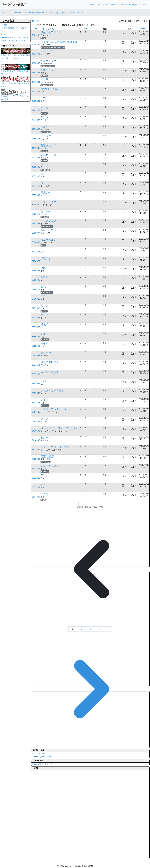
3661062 (36, 356)
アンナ (44, 475)
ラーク (44, 164)
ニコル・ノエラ (50, 372)
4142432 (36, 148)
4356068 (36, 63)
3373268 (36, 478)
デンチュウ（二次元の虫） (56, 447)
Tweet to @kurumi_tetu (42, 756)
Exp (85, 29)
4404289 (36, 45)
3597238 (36, 374)
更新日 (144, 29)
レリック (46, 136)
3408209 (36, 459)
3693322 (36, 327)
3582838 (36, 393)
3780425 (36, 280)
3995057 (36, 195)
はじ (43, 249)
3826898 (36, 242)
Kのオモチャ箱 (49, 89)
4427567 (36, 35)
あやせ (44, 76)
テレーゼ (46, 353)
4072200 (36, 176)
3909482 (36, 224)
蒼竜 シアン (48, 230)
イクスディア (48, 221)
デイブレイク (48, 202)
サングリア (47, 51)
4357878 (36, 54)
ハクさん (45, 340)
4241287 (36, 120)
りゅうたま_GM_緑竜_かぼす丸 (59, 42)
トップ (5, 12)
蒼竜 (43, 287)
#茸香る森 (45, 170)
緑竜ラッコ (47, 259)
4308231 (36, 101)
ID (36, 29)
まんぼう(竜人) (47, 85)
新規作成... (36, 21)
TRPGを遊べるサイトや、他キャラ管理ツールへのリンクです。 (15, 38)
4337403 (36, 92)
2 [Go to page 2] (82, 629)
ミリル (44, 108)
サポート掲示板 (38, 753)
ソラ (43, 296)
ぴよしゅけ (46, 132)
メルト (44, 334)
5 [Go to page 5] (108, 629)
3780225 (36, 290)
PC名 (52, 29)
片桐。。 (45, 472)
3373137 (36, 488)
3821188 (36, 252)
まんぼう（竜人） (48, 66)
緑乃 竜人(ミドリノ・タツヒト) (59, 428)
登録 (144, 4)
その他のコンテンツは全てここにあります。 (15, 95)
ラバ (43, 381)
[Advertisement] (43, 814)
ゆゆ (43, 268)
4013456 (36, 186)
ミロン (44, 494)
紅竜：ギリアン (50, 466)
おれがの (46, 211)
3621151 (36, 365)
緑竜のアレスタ (50, 362)
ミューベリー (48, 61)
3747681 (36, 318)
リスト (80, 12)
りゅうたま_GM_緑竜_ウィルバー (53, 47)
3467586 (36, 412)
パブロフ (45, 406)
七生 (43, 500)
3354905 (36, 497)
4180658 (36, 139)
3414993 (36, 440)
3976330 (36, 205)
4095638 (36, 167)
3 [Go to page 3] (91, 629)
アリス (44, 419)
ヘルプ (106, 4)
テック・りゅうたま (52, 390)
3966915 (36, 214)
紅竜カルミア (48, 155)
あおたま (46, 438)
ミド (43, 485)
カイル (44, 343)
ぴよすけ (46, 127)
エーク (44, 315)
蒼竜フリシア (48, 70)
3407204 (36, 469)
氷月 (43, 183)
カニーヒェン (48, 240)
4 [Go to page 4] (99, 629)
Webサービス (18, 12)
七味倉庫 (45, 217)
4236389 (36, 129)
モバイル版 (95, 4)
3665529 (36, 346)
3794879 (36, 261)
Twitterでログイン (131, 4)
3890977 (36, 233)
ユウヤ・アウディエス (54, 409)
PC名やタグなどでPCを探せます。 (14, 28)
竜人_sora (46, 193)
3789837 (36, 271)
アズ (43, 174)
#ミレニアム (46, 462)
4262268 (36, 110)
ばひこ (44, 113)
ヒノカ (44, 306)
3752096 (36, 308)
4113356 (36, 158)
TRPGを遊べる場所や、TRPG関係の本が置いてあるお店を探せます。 (15, 56)
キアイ (44, 277)
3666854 (36, 337)
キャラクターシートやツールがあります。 (15, 83)
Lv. (80, 29)
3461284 (36, 422)
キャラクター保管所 (14, 4)
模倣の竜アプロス (51, 32)
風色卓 (44, 325)
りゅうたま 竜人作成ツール (61, 12)
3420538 (36, 431)
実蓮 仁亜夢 (47, 456)
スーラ (44, 117)
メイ (43, 400)
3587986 (36, 384)
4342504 (36, 82)
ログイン (115, 4)
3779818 (36, 299)
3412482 (36, 450)
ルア (43, 98)
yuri (43, 38)
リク (43, 245)
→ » (97, 504)
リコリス (46, 79)
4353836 (36, 73)
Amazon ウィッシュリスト (43, 764)
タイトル (44, 29)
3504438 (36, 403)
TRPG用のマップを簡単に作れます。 (15, 70)
